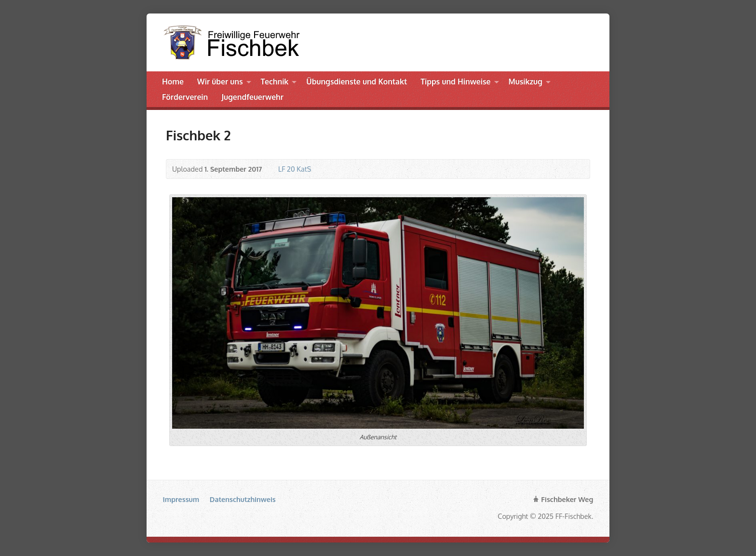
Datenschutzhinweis (243, 499)
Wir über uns (220, 81)
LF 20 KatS (295, 169)
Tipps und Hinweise (455, 81)
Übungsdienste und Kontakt (357, 81)
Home (173, 81)
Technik (275, 81)
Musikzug (525, 81)
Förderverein (185, 97)
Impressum (181, 499)
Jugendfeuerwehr (252, 97)
